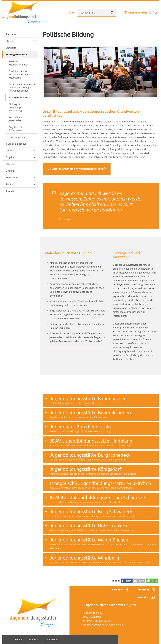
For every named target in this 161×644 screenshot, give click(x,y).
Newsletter (21, 177)
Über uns (21, 41)
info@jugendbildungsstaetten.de (107, 625)
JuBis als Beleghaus (16, 144)
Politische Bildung (18, 97)
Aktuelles (10, 164)
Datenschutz (51, 640)
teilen (129, 581)
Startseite (11, 34)
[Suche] (112, 13)
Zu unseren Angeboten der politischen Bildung (76, 169)
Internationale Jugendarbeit (16, 119)
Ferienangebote (17, 137)
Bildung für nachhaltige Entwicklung (15, 107)
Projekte (21, 157)
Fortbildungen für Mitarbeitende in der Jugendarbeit (20, 74)
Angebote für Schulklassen (16, 129)
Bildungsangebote (21, 55)
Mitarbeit (21, 171)
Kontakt (10, 191)
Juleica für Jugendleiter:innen (18, 63)
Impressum (34, 640)
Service (21, 184)
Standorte (11, 48)
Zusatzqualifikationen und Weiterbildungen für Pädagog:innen (22, 87)
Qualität (21, 150)
